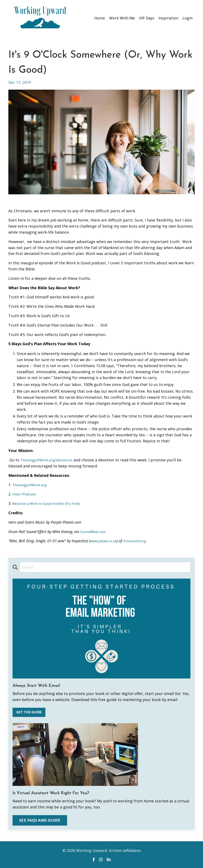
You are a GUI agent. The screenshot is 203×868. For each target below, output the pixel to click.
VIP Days (147, 18)
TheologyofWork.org (31, 485)
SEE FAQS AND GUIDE (40, 820)
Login (188, 18)
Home (100, 18)
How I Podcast (25, 494)
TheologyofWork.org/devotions (49, 460)
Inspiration (168, 18)
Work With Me (122, 18)
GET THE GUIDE (29, 712)
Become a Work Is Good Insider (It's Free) (49, 503)
